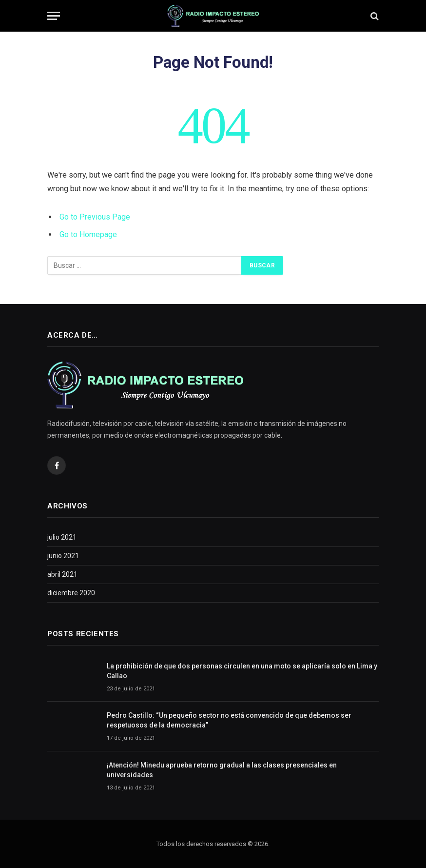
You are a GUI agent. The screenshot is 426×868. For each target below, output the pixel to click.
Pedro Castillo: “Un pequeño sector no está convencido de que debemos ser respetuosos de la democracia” (229, 720)
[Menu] (54, 16)
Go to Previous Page (95, 217)
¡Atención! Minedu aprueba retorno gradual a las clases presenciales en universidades (222, 770)
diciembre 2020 (71, 593)
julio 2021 (62, 537)
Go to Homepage (88, 234)
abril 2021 (62, 574)
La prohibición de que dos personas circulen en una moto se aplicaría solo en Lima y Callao (242, 671)
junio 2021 (63, 556)
